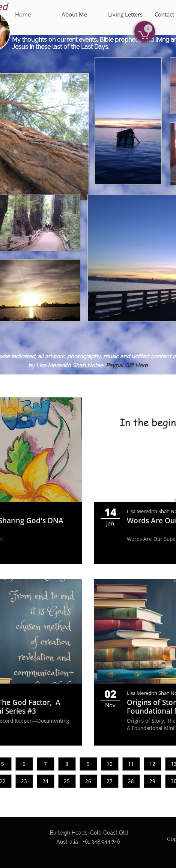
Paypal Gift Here (127, 365)
